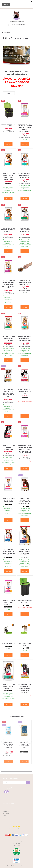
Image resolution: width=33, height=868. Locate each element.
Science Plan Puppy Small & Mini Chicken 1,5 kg (8, 500)
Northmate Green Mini (25, 645)
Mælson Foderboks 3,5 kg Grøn (8, 125)
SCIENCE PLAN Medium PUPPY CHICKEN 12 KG (25, 230)
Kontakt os (6, 813)
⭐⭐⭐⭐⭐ (17, 826)
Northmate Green (8, 644)
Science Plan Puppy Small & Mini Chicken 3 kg (8, 603)
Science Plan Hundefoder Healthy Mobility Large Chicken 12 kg (25, 501)
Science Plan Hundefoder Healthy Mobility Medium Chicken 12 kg (8, 393)
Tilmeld (28, 783)
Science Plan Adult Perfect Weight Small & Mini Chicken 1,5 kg (8, 176)
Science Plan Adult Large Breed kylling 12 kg (8, 448)
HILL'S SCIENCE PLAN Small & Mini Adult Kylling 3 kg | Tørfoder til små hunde (8, 284)
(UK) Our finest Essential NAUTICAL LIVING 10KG (24, 745)
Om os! (5, 816)
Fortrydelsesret (7, 809)
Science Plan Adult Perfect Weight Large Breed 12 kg (25, 339)
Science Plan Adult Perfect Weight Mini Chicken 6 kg (8, 230)
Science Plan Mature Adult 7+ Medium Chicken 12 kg (8, 552)
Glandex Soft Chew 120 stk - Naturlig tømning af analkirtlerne (9, 746)
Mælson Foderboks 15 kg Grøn (25, 602)
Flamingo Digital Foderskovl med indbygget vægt (25, 283)
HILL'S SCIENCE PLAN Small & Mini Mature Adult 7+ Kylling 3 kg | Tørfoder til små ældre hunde (25, 449)
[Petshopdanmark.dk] (16, 16)
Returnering (6, 811)
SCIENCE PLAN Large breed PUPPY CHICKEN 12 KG (8, 339)
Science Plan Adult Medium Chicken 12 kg (25, 391)
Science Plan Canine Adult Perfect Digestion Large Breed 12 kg (25, 687)
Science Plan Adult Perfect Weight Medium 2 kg (8, 687)
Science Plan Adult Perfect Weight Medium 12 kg (25, 176)
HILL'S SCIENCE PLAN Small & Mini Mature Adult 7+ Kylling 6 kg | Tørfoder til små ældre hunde (25, 128)
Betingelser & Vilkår (8, 807)
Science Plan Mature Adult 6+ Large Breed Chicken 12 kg (25, 552)
